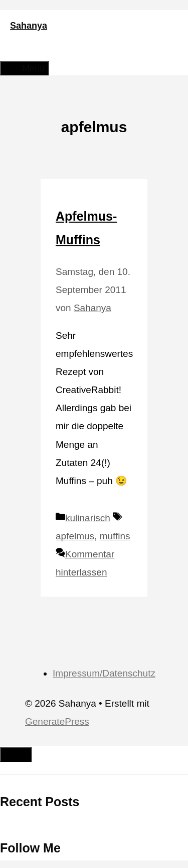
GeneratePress (57, 721)
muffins (115, 536)
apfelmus (75, 536)
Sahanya (29, 26)
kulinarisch (88, 518)
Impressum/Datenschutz (104, 673)
